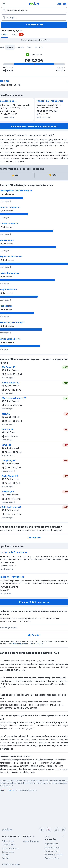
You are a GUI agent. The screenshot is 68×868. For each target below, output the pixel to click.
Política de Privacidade (20, 644)
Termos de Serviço (36, 644)
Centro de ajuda (9, 845)
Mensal (10, 47)
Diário (29, 47)
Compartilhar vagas (31, 841)
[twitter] (56, 830)
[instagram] (49, 830)
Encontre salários (52, 858)
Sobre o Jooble (8, 841)
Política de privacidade (54, 855)
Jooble (17, 865)
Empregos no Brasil (52, 847)
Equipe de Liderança (10, 848)
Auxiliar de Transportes (50, 101)
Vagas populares (51, 844)
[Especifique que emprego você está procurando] (34, 10)
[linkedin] (63, 830)
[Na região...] (34, 17)
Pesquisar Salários (34, 25)
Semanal (20, 47)
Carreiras (6, 858)
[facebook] (42, 830)
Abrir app (62, 4)
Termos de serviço (52, 851)
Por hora (39, 47)
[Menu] (4, 4)
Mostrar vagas (9, 378)
